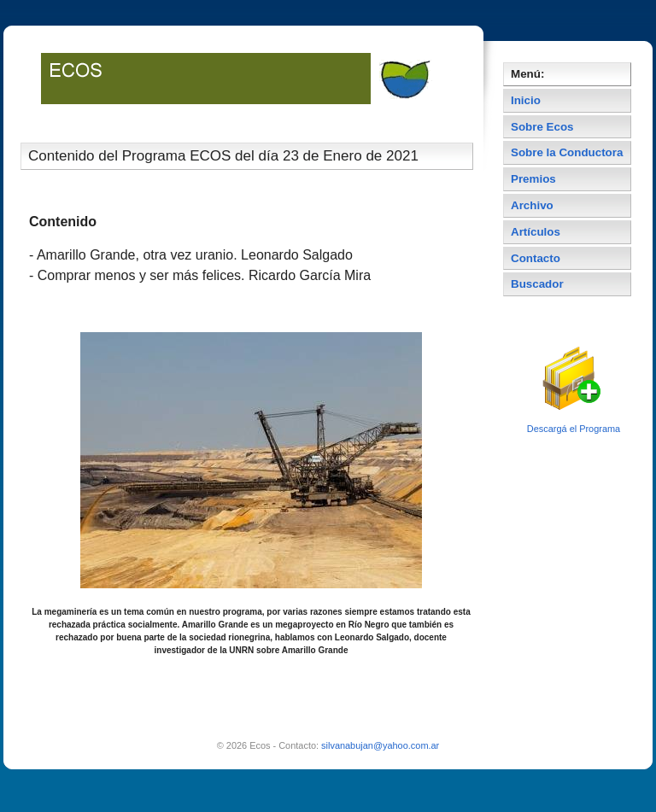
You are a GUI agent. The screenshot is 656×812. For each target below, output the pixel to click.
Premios (533, 179)
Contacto (536, 258)
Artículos (536, 232)
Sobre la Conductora (567, 152)
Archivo (532, 205)
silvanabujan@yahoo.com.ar (380, 745)
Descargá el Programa (574, 429)
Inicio (526, 100)
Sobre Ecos (542, 127)
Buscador (537, 284)
